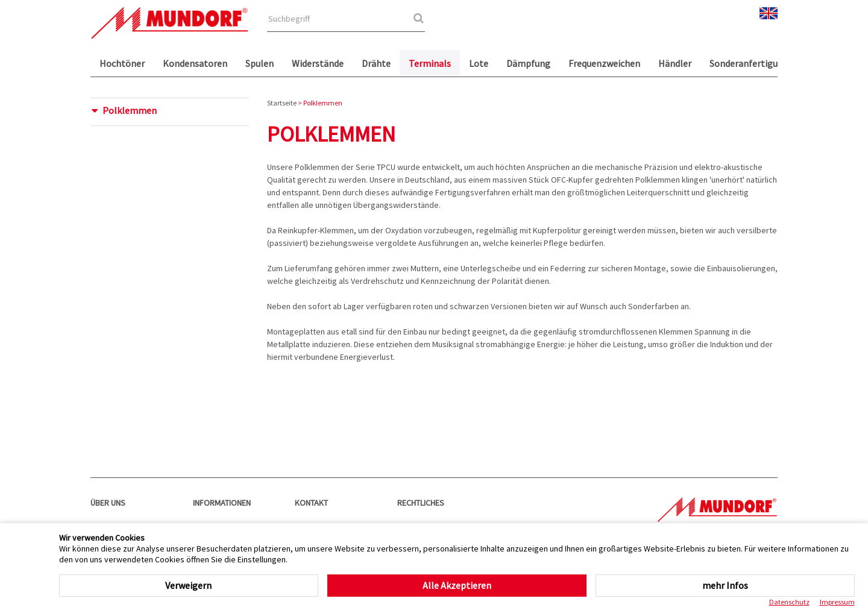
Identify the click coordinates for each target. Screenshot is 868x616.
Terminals (430, 63)
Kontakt (311, 503)
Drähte (376, 63)
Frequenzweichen (604, 63)
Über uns (108, 503)
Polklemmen (130, 110)
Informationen (222, 503)
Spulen (259, 63)
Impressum (837, 602)
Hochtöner (122, 63)
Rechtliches (421, 503)
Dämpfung (528, 63)
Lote (479, 63)
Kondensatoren (195, 63)
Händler (675, 63)
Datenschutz (789, 602)
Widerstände (318, 63)
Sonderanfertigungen (754, 63)
